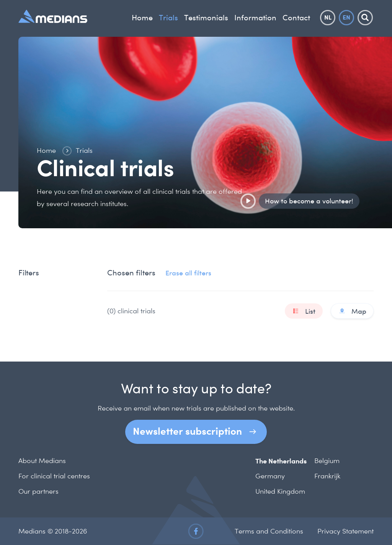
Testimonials (206, 18)
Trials (168, 18)
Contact (296, 18)
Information (255, 18)
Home (142, 18)
